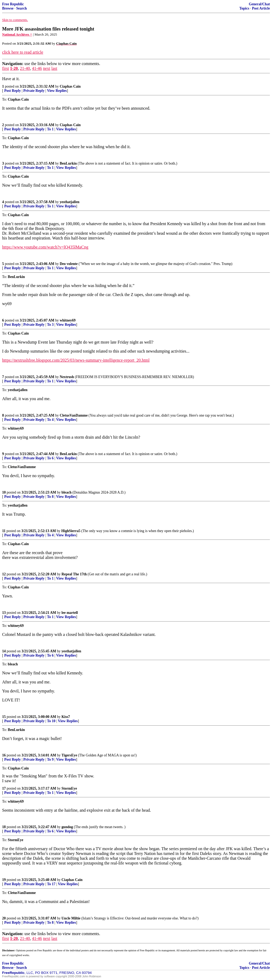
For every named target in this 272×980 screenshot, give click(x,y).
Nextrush (67, 377)
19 (4, 880)
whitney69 (68, 320)
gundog (67, 827)
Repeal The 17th (74, 574)
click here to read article (23, 52)
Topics (244, 8)
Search (22, 8)
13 (4, 613)
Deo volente (69, 264)
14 (4, 651)
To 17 (51, 884)
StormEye (69, 788)
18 (4, 827)
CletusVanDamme (74, 415)
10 (4, 492)
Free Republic (13, 4)
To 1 (50, 129)
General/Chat (259, 4)
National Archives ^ (17, 34)
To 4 (50, 420)
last (54, 68)
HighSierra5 (71, 531)
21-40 (25, 68)
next (47, 68)
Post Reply (12, 91)
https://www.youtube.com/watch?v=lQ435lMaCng (45, 247)
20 (4, 918)
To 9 (50, 759)
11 (4, 531)
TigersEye (69, 755)
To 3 (50, 325)
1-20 (14, 68)
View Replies (57, 91)
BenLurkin (68, 163)
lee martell (70, 613)
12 (4, 574)
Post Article (261, 8)
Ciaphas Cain (70, 86)
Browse (8, 8)
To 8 (50, 497)
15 (4, 717)
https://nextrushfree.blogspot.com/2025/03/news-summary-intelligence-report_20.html (76, 360)
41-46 (37, 68)
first (6, 68)
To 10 (51, 721)
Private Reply (34, 91)
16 (4, 755)
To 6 (50, 458)
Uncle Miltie (71, 918)
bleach (67, 492)
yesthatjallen (70, 202)
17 (4, 788)
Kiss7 (66, 717)
